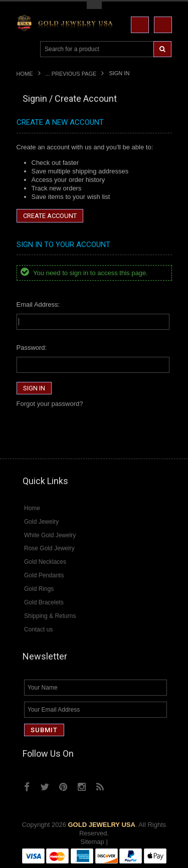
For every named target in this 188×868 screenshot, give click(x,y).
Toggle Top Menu (94, 5)
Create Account (50, 216)
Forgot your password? (50, 404)
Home (25, 74)
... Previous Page (71, 74)
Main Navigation (25, 49)
